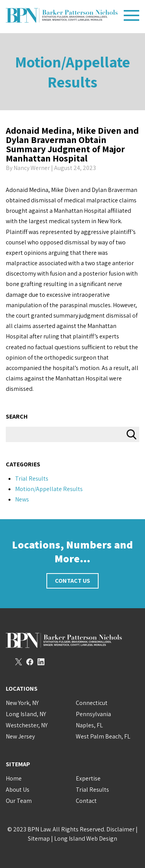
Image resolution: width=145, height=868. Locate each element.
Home (14, 778)
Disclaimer (120, 829)
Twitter (19, 662)
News (22, 499)
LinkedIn (41, 662)
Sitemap (39, 839)
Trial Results (32, 479)
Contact (86, 801)
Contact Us (72, 581)
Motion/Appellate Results (72, 72)
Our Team (19, 801)
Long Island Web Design (86, 839)
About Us (18, 790)
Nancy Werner (32, 168)
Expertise (88, 778)
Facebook (30, 662)
